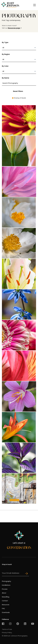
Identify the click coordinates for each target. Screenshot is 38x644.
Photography (6, 581)
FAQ (3, 609)
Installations (6, 585)
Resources (6, 605)
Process (5, 589)
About (4, 593)
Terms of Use (7, 629)
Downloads (6, 612)
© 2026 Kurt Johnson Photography (15, 636)
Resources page (15, 28)
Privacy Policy (7, 633)
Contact (5, 601)
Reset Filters (18, 91)
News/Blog (6, 597)
